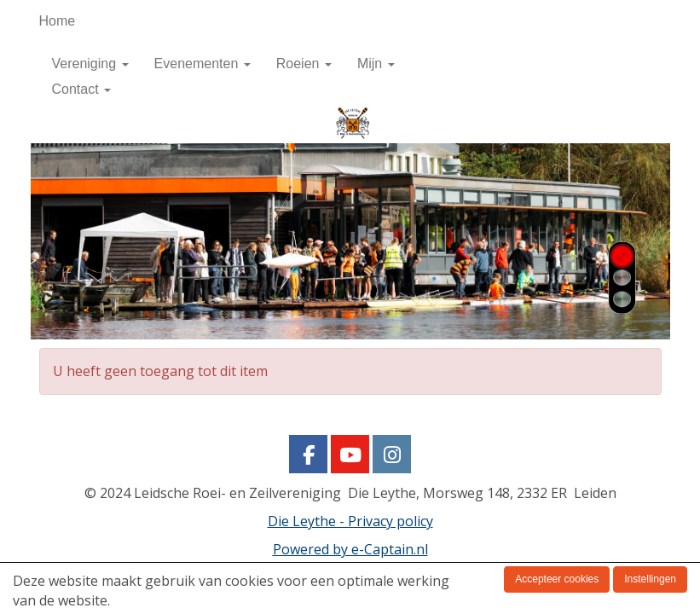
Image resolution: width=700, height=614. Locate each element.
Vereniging (90, 64)
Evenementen (202, 64)
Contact (82, 89)
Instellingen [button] (650, 579)
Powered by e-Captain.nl (350, 549)
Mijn (376, 64)
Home (58, 21)
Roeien (304, 64)
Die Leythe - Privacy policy (350, 521)
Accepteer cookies (557, 579)
